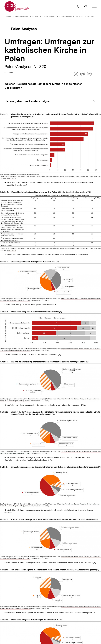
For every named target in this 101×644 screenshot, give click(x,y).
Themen (8, 16)
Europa (35, 16)
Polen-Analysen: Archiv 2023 (71, 16)
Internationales (22, 16)
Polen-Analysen (49, 16)
